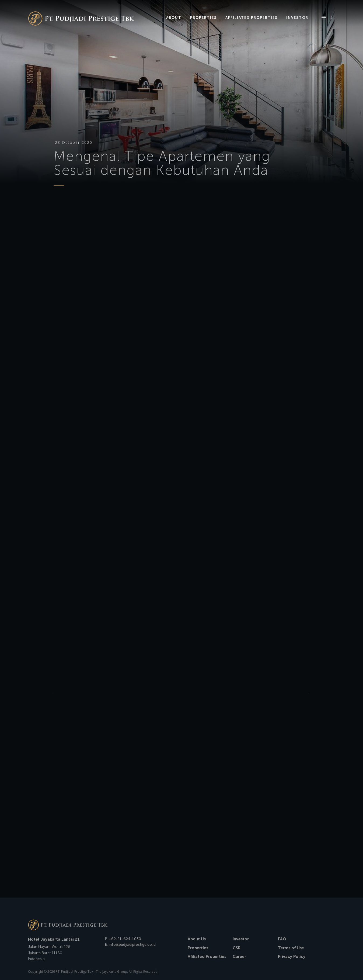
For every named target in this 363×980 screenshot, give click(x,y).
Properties (198, 948)
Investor (241, 939)
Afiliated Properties (207, 957)
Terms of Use (291, 948)
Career (239, 957)
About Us (197, 939)
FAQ (282, 939)
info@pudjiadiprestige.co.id (132, 945)
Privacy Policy (292, 957)
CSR (237, 948)
